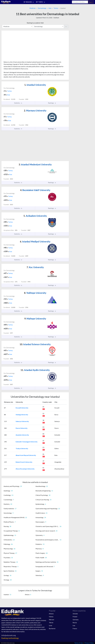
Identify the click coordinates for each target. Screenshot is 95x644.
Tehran (51, 623)
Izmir (51, 625)
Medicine (33, 8)
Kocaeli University (22, 408)
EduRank (56, 18)
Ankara (51, 614)
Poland (75, 617)
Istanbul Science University (35, 344)
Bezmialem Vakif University (35, 190)
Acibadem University (35, 216)
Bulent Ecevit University (24, 462)
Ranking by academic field (35, 23)
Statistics (18, 103)
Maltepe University (35, 319)
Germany (76, 620)
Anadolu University (22, 435)
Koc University (35, 267)
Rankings (52, 103)
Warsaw (51, 620)
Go (66, 26)
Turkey (56, 8)
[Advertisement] (18, 46)
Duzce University (22, 428)
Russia (75, 623)
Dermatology (42, 8)
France (75, 628)
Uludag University (22, 415)
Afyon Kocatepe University (25, 469)
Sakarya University (22, 421)
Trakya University (22, 448)
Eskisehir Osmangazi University (27, 442)
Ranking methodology (10, 638)
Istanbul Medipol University (35, 242)
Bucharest (52, 628)
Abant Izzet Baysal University (26, 455)
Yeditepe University (35, 293)
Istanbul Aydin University (35, 370)
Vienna (51, 617)
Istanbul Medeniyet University (35, 164)
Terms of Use (79, 643)
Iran (74, 625)
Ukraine (75, 614)
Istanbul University (35, 85)
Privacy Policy (89, 643)
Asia (50, 8)
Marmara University (35, 111)
